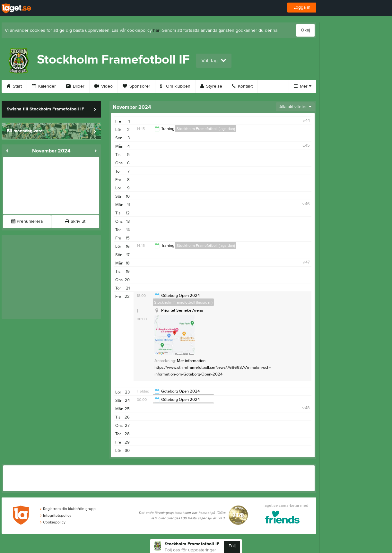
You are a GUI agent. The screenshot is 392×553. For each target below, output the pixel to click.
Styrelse (211, 86)
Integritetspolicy (56, 515)
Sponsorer (136, 86)
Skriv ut (75, 221)
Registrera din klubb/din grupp (68, 509)
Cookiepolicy (53, 522)
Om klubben (175, 86)
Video (104, 86)
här (156, 30)
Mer (303, 86)
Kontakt (242, 86)
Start (14, 86)
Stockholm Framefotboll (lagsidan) (206, 129)
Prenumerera (27, 221)
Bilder (75, 86)
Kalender (44, 86)
